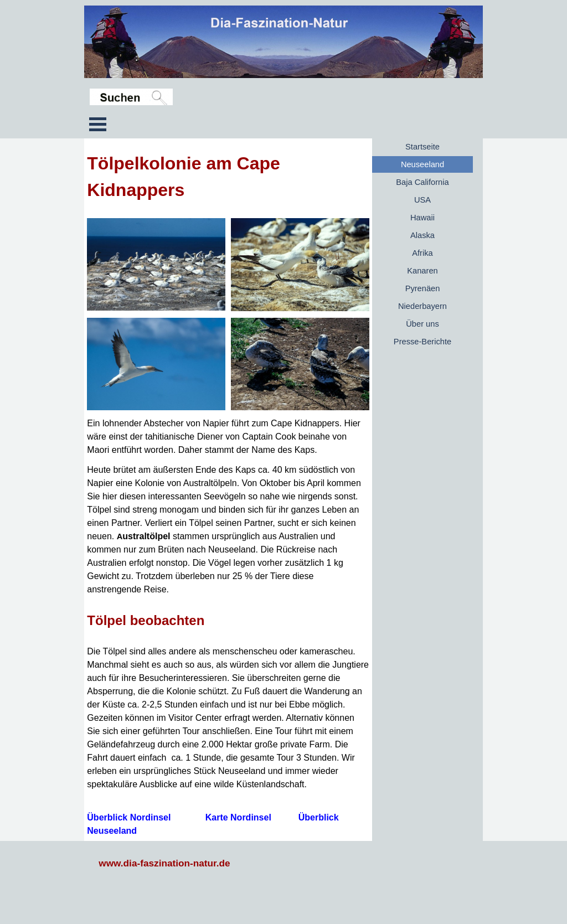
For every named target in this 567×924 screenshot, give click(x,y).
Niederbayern (422, 306)
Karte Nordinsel (238, 817)
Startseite (422, 147)
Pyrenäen (423, 288)
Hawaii (422, 218)
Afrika (422, 253)
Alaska (422, 235)
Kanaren (422, 271)
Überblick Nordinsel (129, 817)
